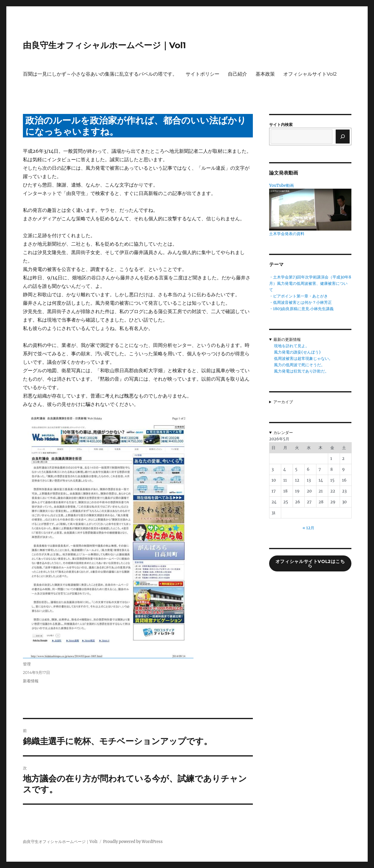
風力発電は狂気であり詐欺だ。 (301, 371)
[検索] (343, 137)
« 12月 (308, 528)
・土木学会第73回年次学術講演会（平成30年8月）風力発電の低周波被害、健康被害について (310, 283)
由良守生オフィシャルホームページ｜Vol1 (104, 45)
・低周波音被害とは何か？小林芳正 (300, 302)
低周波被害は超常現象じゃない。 (303, 359)
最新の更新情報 (287, 340)
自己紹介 (237, 74)
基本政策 (265, 74)
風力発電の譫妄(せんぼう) (297, 352)
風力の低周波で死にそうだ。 (299, 365)
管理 (27, 664)
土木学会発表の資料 (287, 234)
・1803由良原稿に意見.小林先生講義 (301, 309)
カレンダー (283, 433)
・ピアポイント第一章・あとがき (299, 296)
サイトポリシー (203, 74)
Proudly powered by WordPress (133, 842)
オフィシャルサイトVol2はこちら (310, 564)
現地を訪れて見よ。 (292, 346)
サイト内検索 (281, 125)
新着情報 (31, 681)
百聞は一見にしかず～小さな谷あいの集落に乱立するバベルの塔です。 (100, 74)
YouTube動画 (281, 186)
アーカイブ (283, 402)
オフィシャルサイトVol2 (310, 74)
